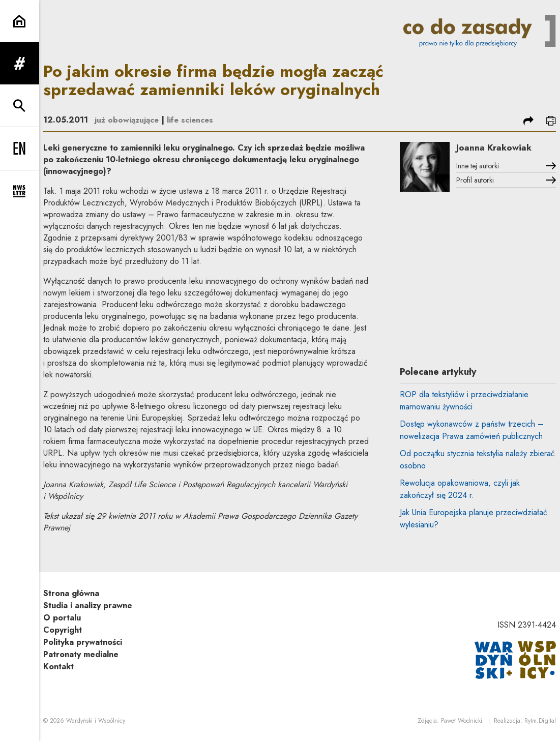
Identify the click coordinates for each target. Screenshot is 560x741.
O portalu (62, 618)
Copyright (63, 630)
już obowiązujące (128, 120)
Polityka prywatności (83, 642)
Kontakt (58, 666)
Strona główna (71, 593)
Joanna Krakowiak (499, 148)
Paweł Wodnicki (462, 721)
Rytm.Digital (540, 721)
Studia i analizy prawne (88, 605)
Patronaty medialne (81, 654)
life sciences (193, 120)
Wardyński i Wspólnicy (96, 721)
